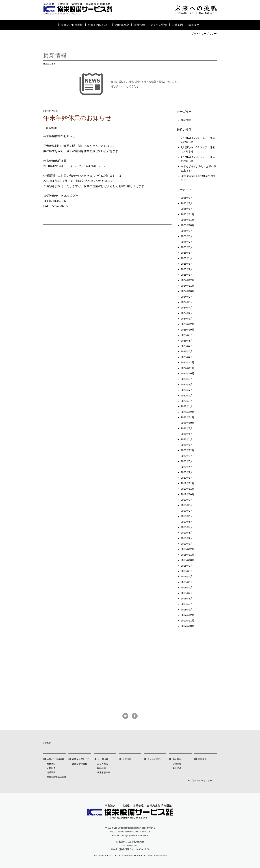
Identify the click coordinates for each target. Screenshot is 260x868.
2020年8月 (187, 456)
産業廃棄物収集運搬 (57, 777)
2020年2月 (187, 472)
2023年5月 (187, 351)
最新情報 (140, 25)
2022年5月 (187, 401)
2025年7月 (187, 242)
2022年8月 (187, 385)
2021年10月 (188, 423)
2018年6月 (187, 582)
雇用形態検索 (104, 772)
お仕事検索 (122, 25)
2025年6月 (187, 247)
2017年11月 (188, 621)
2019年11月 (188, 489)
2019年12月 (188, 483)
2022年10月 (188, 373)
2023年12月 (188, 324)
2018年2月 (187, 604)
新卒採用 (194, 25)
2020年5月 (187, 461)
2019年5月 (187, 522)
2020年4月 (187, 467)
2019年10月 (188, 494)
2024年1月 (187, 319)
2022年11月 (188, 368)
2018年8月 (187, 571)
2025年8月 (187, 236)
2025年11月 (188, 220)
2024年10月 (188, 291)
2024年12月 (188, 280)
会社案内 (177, 25)
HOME (47, 743)
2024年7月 (187, 297)
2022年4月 (187, 406)
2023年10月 (188, 330)
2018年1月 (187, 610)
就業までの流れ (79, 764)
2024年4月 (187, 308)
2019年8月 (187, 505)
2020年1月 (187, 478)
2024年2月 (187, 313)
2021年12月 (188, 412)
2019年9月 (187, 500)
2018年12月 (188, 549)
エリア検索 (103, 764)
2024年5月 (187, 302)
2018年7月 (187, 576)
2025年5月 (187, 253)
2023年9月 (187, 335)
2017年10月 (188, 626)
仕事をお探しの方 (99, 25)
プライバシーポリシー (204, 34)
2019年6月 (187, 516)
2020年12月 (188, 450)
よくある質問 (159, 25)
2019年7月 (187, 511)
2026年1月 (187, 209)
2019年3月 (187, 533)
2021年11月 (188, 417)
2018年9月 (187, 566)
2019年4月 (187, 527)
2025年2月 (187, 269)
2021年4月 (187, 439)
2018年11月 (188, 555)
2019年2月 (187, 538)
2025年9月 (187, 231)
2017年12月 (188, 615)
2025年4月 (187, 258)
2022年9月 (187, 379)
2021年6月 (187, 434)
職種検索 (101, 768)
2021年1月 (187, 445)
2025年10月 (188, 225)
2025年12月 (188, 214)
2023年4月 (187, 357)
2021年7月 (187, 428)
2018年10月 (188, 560)
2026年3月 (187, 198)
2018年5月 (187, 588)
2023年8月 (187, 341)
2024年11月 (188, 286)
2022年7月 (187, 390)
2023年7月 (187, 346)
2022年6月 (187, 396)
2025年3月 (187, 264)
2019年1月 (187, 544)
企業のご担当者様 (72, 25)
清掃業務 (51, 772)
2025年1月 (187, 275)
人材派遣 (51, 768)
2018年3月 (187, 599)
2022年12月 (188, 362)
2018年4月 (187, 593)
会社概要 (177, 764)
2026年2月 (187, 203)
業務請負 (51, 764)
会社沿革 (177, 768)
